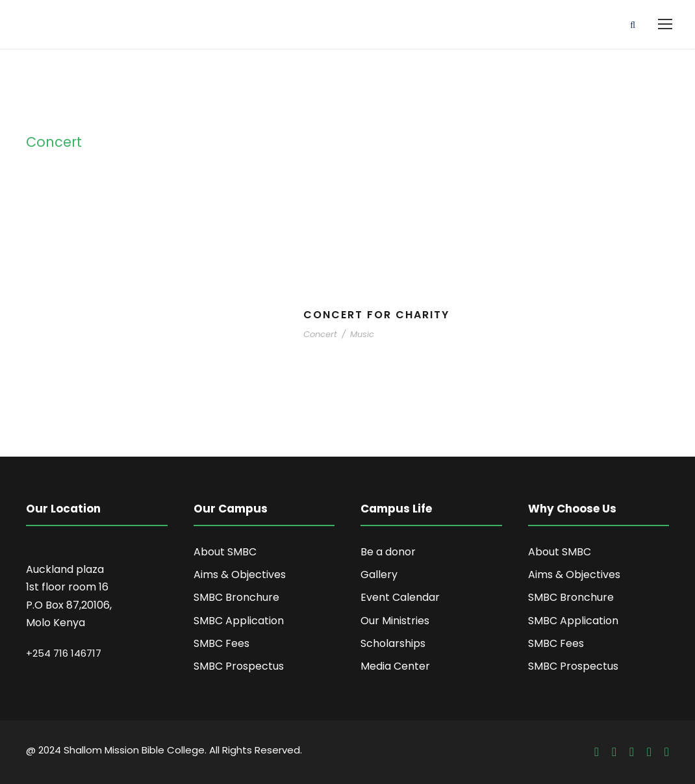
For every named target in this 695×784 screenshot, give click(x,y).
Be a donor (388, 552)
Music (362, 334)
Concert (320, 334)
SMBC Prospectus (239, 666)
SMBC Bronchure (236, 597)
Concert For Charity (376, 315)
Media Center (395, 666)
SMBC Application (239, 621)
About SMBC (225, 552)
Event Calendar (400, 597)
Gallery (379, 575)
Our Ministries (395, 621)
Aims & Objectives (240, 575)
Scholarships (393, 643)
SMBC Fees (221, 643)
